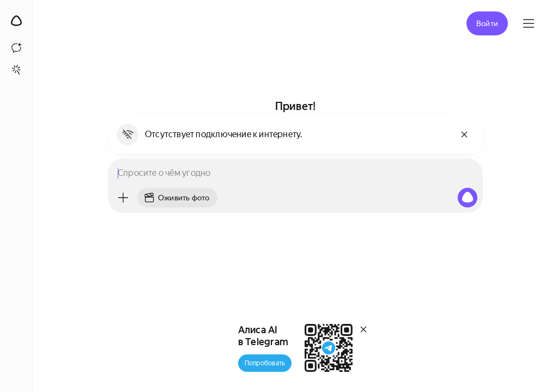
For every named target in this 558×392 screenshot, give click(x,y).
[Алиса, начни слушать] (468, 198)
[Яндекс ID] (529, 23)
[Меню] (123, 198)
